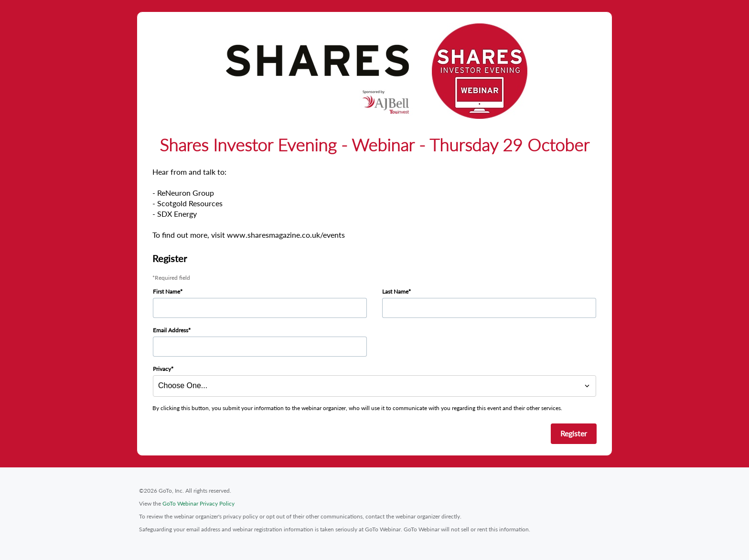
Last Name (395, 291)
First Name (166, 291)
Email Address (171, 330)
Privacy (162, 369)
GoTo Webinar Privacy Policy (198, 503)
